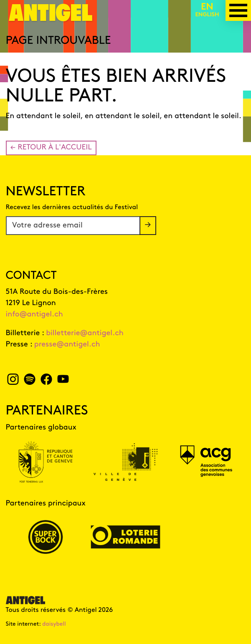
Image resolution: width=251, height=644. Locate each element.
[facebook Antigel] (46, 382)
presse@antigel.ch (67, 345)
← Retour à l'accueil (51, 148)
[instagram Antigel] (13, 382)
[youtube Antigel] (63, 382)
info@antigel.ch (34, 314)
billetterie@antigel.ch (85, 333)
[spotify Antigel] (29, 382)
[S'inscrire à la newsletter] (148, 226)
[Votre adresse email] (73, 226)
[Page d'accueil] (51, 18)
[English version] (207, 10)
